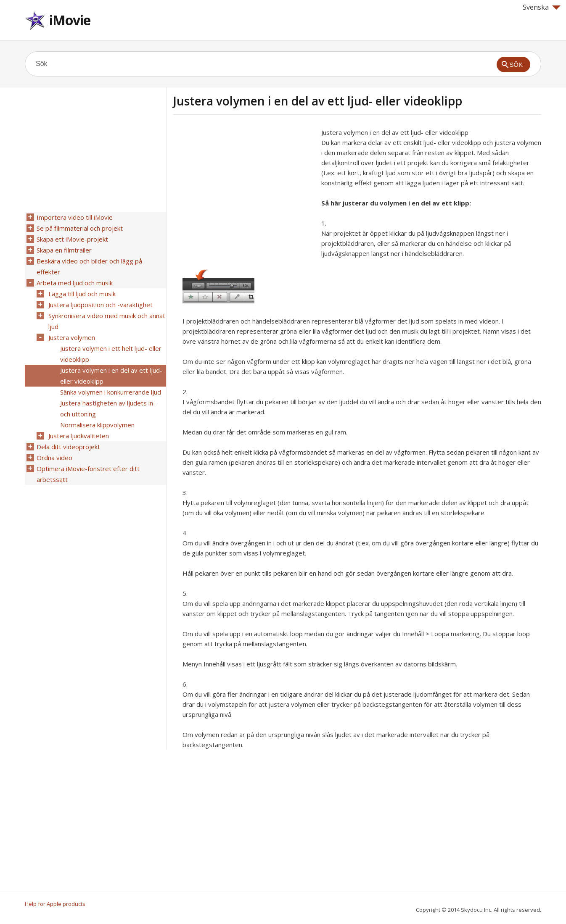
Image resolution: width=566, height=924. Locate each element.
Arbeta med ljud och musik (75, 283)
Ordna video (54, 458)
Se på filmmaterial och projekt (80, 228)
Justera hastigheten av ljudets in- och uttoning (108, 408)
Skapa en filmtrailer (64, 250)
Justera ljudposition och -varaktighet (101, 305)
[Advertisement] (244, 186)
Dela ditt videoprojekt (68, 447)
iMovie (70, 20)
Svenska (542, 7)
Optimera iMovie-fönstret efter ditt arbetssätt (88, 474)
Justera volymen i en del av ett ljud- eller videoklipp (111, 376)
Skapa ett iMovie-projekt (72, 239)
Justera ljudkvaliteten (79, 436)
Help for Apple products (55, 904)
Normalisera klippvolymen (97, 425)
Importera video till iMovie (75, 217)
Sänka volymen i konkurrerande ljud (111, 392)
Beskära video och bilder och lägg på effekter (89, 266)
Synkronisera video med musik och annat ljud (107, 321)
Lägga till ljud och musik (82, 294)
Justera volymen (72, 337)
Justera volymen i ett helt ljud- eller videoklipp (111, 354)
